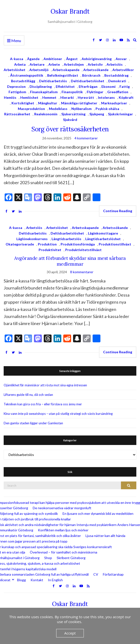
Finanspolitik (72, 92)
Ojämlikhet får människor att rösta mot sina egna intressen (45, 385)
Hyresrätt (86, 97)
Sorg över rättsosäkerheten (70, 129)
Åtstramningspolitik (27, 75)
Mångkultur (48, 103)
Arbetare (37, 64)
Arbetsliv (95, 64)
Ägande (33, 59)
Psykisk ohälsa (107, 109)
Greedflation (118, 92)
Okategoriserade (20, 244)
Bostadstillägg (23, 81)
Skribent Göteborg (71, 558)
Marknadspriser (114, 103)
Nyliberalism (81, 109)
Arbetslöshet (15, 70)
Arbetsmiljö (39, 70)
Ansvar (121, 59)
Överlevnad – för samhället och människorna (64, 552)
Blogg (22, 580)
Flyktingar (95, 92)
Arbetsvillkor (123, 70)
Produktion (47, 244)
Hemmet (49, 97)
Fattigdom (17, 92)
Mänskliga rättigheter (79, 103)
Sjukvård (70, 120)
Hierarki (67, 97)
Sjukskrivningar (120, 114)
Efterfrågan (88, 86)
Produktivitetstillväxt (83, 250)
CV (96, 574)
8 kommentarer (82, 272)
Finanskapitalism (44, 92)
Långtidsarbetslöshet (103, 239)
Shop (48, 558)
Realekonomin (46, 114)
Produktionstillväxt (115, 244)
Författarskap (113, 574)
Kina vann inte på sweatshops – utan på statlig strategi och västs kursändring (58, 414)
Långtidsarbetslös (66, 239)
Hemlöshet (29, 97)
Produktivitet (50, 250)
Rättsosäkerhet (17, 114)
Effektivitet (65, 86)
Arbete (54, 64)
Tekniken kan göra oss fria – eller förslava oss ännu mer (43, 404)
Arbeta (20, 64)
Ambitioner (53, 59)
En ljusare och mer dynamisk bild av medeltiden (98, 513)
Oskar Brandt (70, 11)
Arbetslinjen (74, 64)
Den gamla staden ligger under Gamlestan (33, 423)
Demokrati (117, 81)
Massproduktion (31, 109)
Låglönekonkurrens (32, 239)
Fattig (125, 86)
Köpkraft (126, 97)
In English (55, 580)
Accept (70, 633)
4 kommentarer (86, 138)
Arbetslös (115, 64)
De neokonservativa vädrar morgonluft (62, 508)
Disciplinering (41, 86)
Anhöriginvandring (97, 59)
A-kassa (17, 59)
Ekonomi (108, 86)
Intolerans (106, 97)
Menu (14, 41)
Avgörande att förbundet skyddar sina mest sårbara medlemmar (70, 261)
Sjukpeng (97, 114)
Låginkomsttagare (103, 233)
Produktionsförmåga (78, 244)
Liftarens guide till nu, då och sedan (28, 395)
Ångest (72, 59)
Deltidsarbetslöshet (88, 81)
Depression (16, 86)
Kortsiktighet (23, 103)
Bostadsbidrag (116, 75)
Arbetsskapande (66, 70)
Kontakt (37, 580)
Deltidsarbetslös (53, 81)
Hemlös (10, 97)
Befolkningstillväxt (63, 75)
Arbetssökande (96, 70)
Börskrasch (91, 75)
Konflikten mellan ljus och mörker (63, 530)
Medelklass (58, 109)
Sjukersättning (73, 114)
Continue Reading (118, 211)
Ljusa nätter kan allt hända (105, 536)
